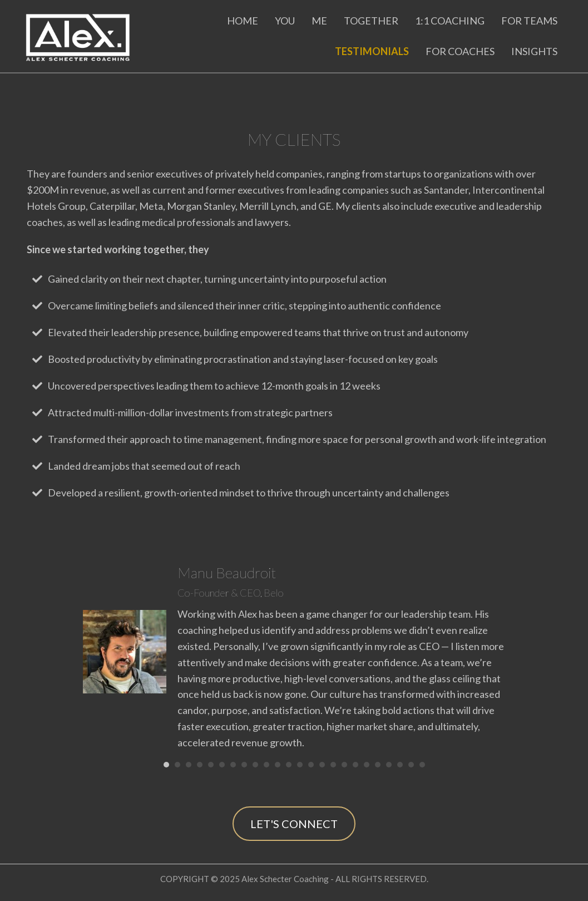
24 (422, 765)
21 (389, 765)
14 (311, 765)
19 (367, 765)
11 (278, 765)
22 (400, 765)
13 (300, 765)
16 (333, 765)
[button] (294, 824)
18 (355, 765)
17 (344, 765)
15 (322, 765)
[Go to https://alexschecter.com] (83, 35)
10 (266, 765)
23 (411, 765)
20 (378, 765)
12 (289, 765)
